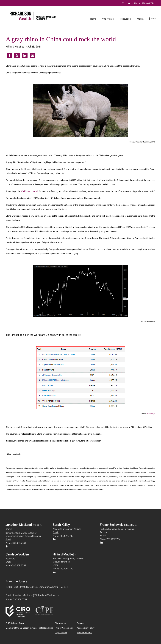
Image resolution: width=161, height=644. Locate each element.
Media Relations (84, 633)
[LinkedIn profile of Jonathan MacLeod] (8, 546)
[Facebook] (9, 56)
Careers (80, 623)
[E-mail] (33, 56)
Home (96, 19)
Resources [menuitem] (128, 19)
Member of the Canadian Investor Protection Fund (29, 628)
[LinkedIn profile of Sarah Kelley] (55, 539)
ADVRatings (151, 414)
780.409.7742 (66, 536)
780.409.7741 (19, 543)
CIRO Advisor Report (15, 623)
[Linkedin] (129, 3)
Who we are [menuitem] (111, 19)
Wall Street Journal (29, 191)
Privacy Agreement (64, 628)
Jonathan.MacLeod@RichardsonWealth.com (36, 595)
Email (8, 539)
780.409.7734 (113, 539)
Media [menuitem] (143, 19)
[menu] (155, 18)
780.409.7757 (19, 565)
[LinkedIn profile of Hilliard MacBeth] (55, 572)
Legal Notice (61, 633)
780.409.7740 (66, 569)
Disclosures (60, 623)
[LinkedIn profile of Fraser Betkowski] (102, 542)
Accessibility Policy (86, 628)
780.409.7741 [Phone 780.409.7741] (149, 3)
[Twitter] (123, 3)
